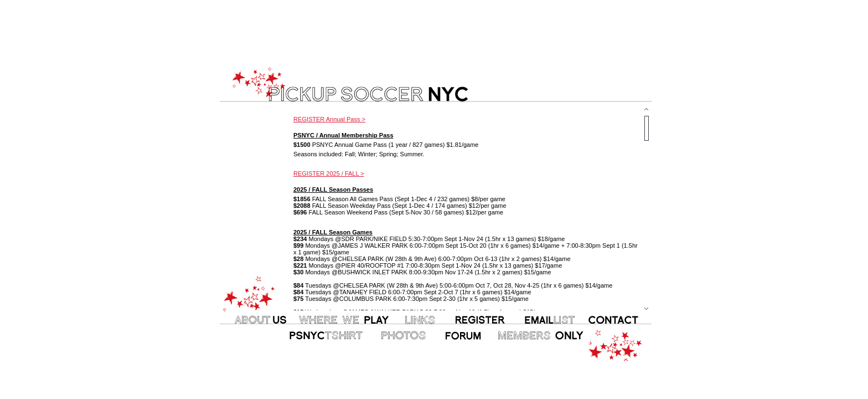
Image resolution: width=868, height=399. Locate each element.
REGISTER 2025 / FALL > (329, 173)
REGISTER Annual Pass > (329, 119)
